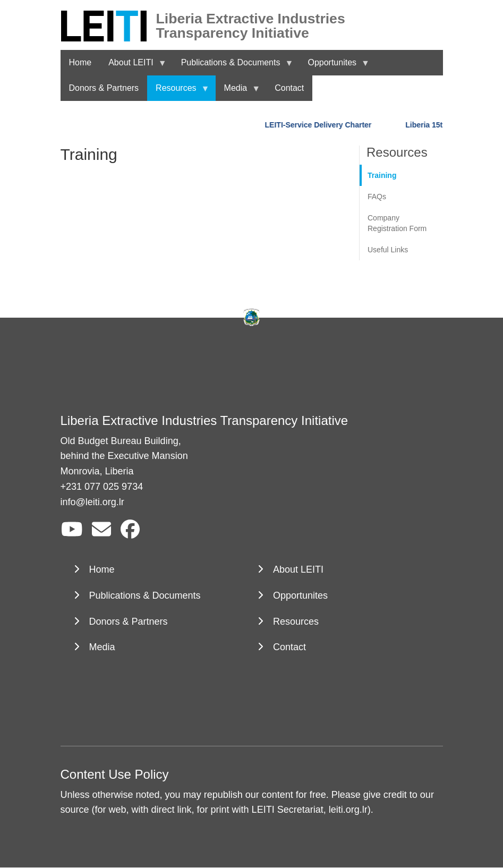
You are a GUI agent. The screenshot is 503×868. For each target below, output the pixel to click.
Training (382, 175)
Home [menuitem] (80, 62)
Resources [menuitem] (178, 92)
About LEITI (298, 569)
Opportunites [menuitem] (334, 67)
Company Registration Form (397, 223)
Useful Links (388, 250)
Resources (296, 622)
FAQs (377, 197)
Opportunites (300, 595)
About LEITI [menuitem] (133, 67)
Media (102, 647)
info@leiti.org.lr (92, 502)
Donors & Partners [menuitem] (104, 88)
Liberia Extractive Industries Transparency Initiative (251, 19)
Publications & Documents (145, 595)
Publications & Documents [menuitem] (233, 67)
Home (102, 569)
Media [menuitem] (238, 92)
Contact (289, 647)
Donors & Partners (129, 622)
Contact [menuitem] (289, 88)
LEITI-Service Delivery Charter (319, 125)
